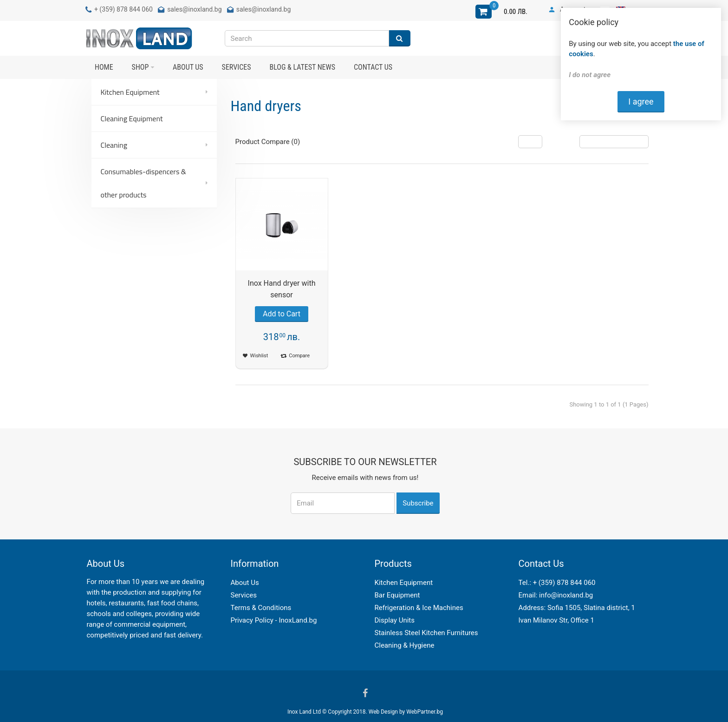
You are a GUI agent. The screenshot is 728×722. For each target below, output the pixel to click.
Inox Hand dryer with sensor (282, 289)
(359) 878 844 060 (126, 9)
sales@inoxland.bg (194, 9)
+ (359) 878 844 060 (564, 583)
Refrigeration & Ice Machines (419, 608)
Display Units (395, 620)
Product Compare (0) (268, 142)
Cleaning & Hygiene (405, 645)
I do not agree (590, 75)
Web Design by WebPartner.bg (406, 712)
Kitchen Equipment (404, 583)
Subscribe (418, 503)
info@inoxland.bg (566, 595)
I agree (641, 102)
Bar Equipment (397, 595)
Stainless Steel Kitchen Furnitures (426, 633)
